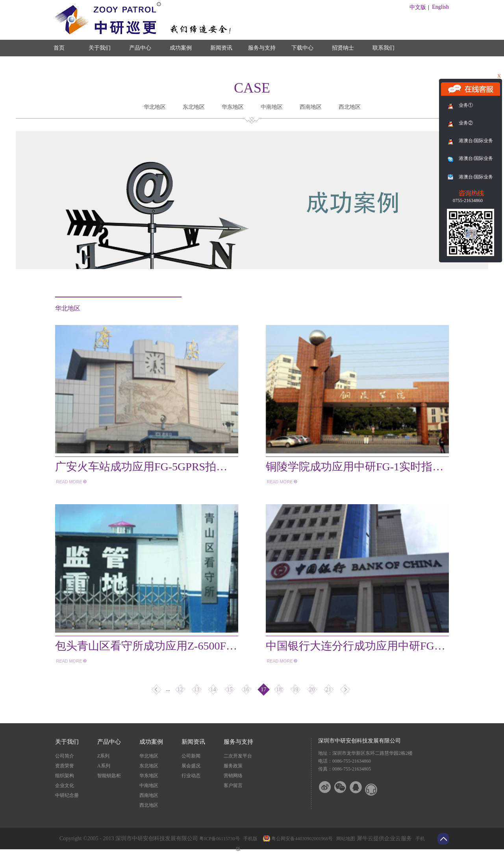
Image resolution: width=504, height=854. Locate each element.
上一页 (157, 690)
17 (263, 690)
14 (213, 690)
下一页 (345, 690)
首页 (59, 48)
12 (180, 690)
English (440, 7)
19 (295, 690)
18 (279, 690)
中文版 (418, 7)
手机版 (249, 839)
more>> (71, 482)
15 (230, 690)
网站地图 (345, 839)
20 (312, 690)
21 (328, 690)
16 (246, 690)
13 (196, 690)
